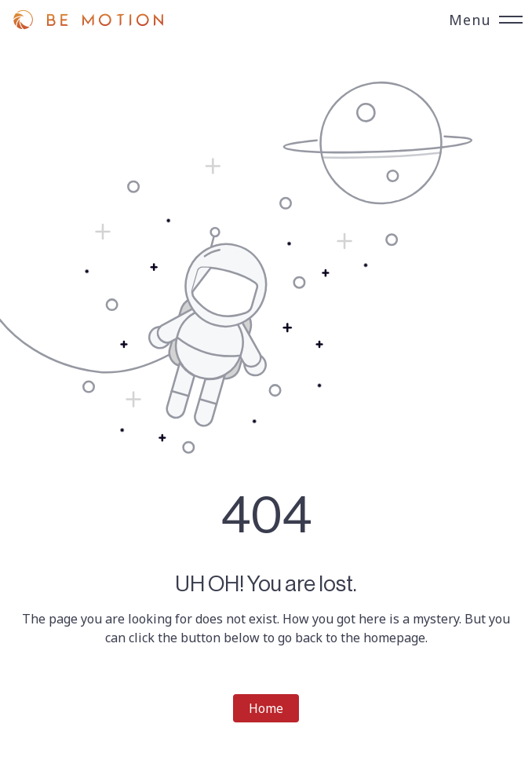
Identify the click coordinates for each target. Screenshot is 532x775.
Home (266, 708)
